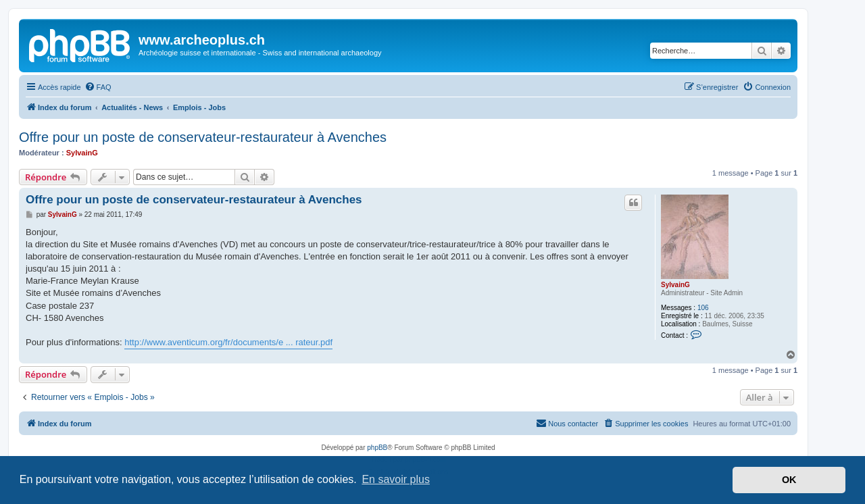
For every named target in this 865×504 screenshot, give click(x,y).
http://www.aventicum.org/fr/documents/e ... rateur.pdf (228, 342)
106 (703, 308)
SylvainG (82, 153)
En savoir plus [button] (396, 479)
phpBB (377, 448)
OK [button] (789, 480)
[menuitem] (98, 87)
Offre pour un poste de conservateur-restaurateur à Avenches (203, 137)
